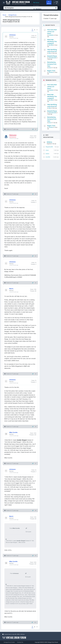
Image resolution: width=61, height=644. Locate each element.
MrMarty (49, 142)
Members (37, 9)
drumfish (48, 157)
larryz (50, 68)
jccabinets (51, 35)
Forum (36, 3)
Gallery (36, 6)
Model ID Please (52, 56)
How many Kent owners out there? (52, 32)
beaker (47, 154)
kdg (50, 53)
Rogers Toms (51, 71)
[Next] (37, 30)
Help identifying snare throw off (52, 50)
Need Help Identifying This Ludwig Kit (52, 41)
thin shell (51, 45)
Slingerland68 (49, 147)
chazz (47, 150)
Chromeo (51, 72)
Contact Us (20, 642)
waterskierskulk (52, 58)
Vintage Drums (12, 15)
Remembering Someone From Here (52, 64)
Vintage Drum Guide (9, 642)
